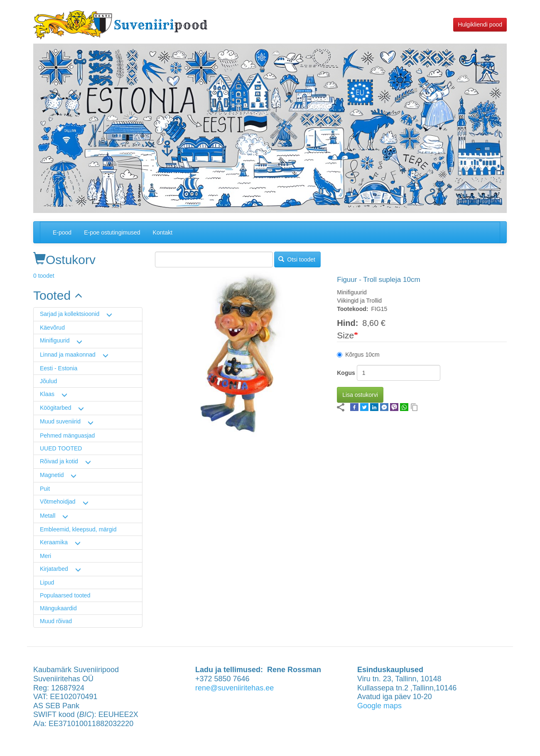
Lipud (47, 582)
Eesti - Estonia (59, 368)
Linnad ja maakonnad (68, 355)
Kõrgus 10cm (358, 355)
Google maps (379, 706)
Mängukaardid (58, 608)
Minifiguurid (55, 340)
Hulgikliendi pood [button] (480, 24)
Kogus (346, 373)
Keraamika (54, 542)
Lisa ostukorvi (360, 395)
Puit (45, 489)
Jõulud (48, 381)
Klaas (47, 394)
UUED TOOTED (61, 448)
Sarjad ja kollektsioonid (70, 314)
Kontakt (163, 232)
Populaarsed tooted (65, 595)
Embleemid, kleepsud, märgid (78, 529)
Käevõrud (52, 328)
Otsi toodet (297, 259)
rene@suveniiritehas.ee (234, 688)
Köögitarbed (56, 408)
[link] (88, 296)
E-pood (62, 232)
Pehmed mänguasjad (67, 435)
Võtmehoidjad (58, 502)
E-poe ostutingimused (112, 232)
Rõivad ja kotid (59, 461)
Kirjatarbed (54, 569)
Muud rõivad (56, 621)
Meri (45, 556)
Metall (48, 516)
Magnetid (52, 475)
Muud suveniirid (60, 421)
